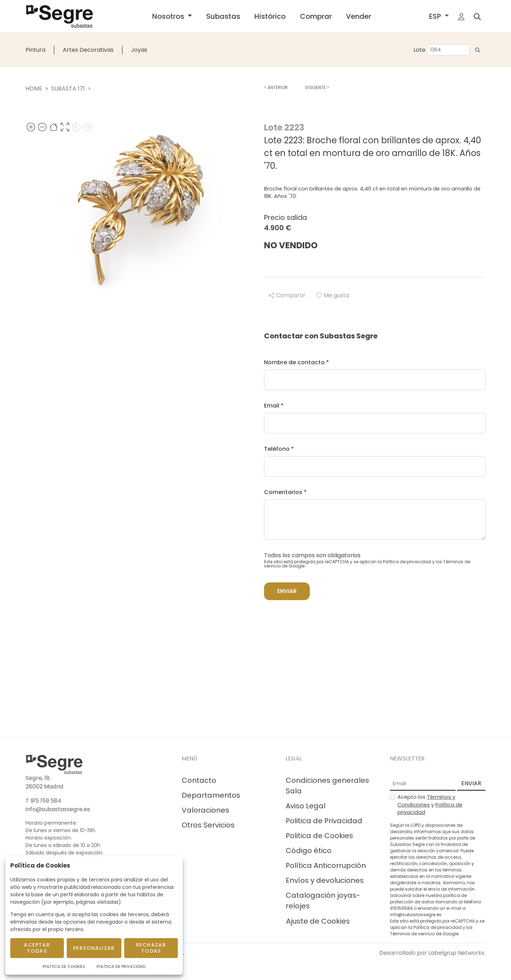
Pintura (35, 50)
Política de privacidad (407, 562)
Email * (274, 406)
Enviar (287, 591)
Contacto (199, 780)
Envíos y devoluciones (325, 880)
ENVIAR (471, 783)
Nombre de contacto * (296, 362)
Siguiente (317, 87)
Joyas (139, 50)
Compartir (287, 295)
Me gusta (333, 295)
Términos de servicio (412, 934)
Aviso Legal (306, 806)
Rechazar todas (151, 948)
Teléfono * (279, 449)
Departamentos (211, 795)
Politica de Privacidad (324, 821)
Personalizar (94, 948)
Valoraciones (205, 810)
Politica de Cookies (319, 836)
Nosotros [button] (169, 16)
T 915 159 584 (43, 801)
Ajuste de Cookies (318, 921)
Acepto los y (430, 805)
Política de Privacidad (121, 967)
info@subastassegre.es (58, 809)
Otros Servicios (208, 825)
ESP (436, 16)
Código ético (309, 851)
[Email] (423, 784)
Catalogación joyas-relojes (323, 901)
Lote (419, 50)
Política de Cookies (64, 967)
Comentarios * (285, 492)
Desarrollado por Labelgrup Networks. (432, 953)
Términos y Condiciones (426, 801)
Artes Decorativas (88, 50)
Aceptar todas (37, 948)
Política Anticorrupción (326, 865)
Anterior (276, 87)
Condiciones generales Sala (327, 786)
